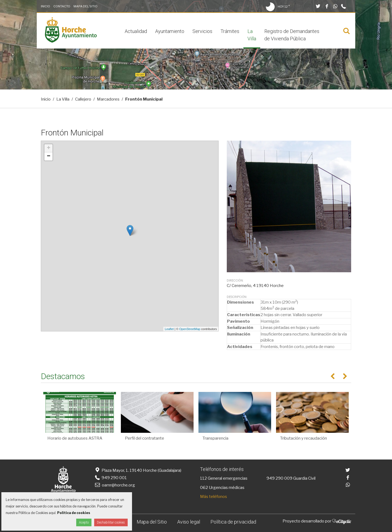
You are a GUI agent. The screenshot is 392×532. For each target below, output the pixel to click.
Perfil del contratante (145, 438)
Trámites (230, 31)
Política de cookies (74, 513)
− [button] (49, 156)
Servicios (202, 31)
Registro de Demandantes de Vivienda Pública (292, 35)
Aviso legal (189, 522)
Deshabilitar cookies (111, 522)
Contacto (62, 6)
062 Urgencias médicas (222, 488)
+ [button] (49, 148)
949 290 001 (110, 478)
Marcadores (108, 99)
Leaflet (169, 329)
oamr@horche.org (114, 485)
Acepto (84, 522)
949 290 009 (279, 478)
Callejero (83, 99)
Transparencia (215, 438)
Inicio (45, 6)
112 (203, 478)
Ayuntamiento (170, 31)
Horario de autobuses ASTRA (75, 438)
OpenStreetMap (190, 329)
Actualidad (136, 31)
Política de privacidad (233, 522)
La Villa (252, 35)
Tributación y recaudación (304, 438)
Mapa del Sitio (85, 6)
